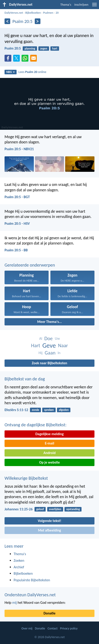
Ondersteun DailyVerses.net (30, 595)
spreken (49, 410)
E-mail (49, 443)
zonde (35, 410)
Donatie (49, 613)
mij (15, 603)
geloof (40, 509)
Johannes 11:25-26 (19, 509)
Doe (48, 338)
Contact (53, 628)
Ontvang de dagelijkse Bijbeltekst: (36, 425)
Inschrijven (81, 5)
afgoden (64, 410)
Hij (41, 353)
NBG (11, 72)
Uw (57, 338)
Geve (49, 346)
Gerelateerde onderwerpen (30, 265)
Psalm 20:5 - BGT (17, 197)
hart (55, 49)
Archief (19, 567)
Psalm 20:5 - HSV (17, 223)
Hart (36, 346)
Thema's (66, 5)
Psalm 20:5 (13, 48)
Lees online (32, 72)
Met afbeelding (49, 530)
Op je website (50, 462)
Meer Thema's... (49, 322)
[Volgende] (38, 21)
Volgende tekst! (49, 521)
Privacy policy (69, 628)
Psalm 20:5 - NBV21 (19, 149)
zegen (44, 49)
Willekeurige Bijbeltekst (26, 478)
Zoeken (19, 560)
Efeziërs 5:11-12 (16, 410)
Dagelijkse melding (50, 434)
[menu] (94, 6)
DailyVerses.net (14, 13)
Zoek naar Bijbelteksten (49, 363)
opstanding (73, 509)
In (59, 353)
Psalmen (48, 13)
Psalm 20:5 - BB (16, 250)
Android (49, 453)
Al (41, 338)
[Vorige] (7, 21)
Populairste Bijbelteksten (32, 580)
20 (57, 13)
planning (30, 49)
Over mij (27, 628)
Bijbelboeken (33, 13)
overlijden (55, 509)
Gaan (50, 353)
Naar (63, 346)
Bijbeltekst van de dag (25, 379)
